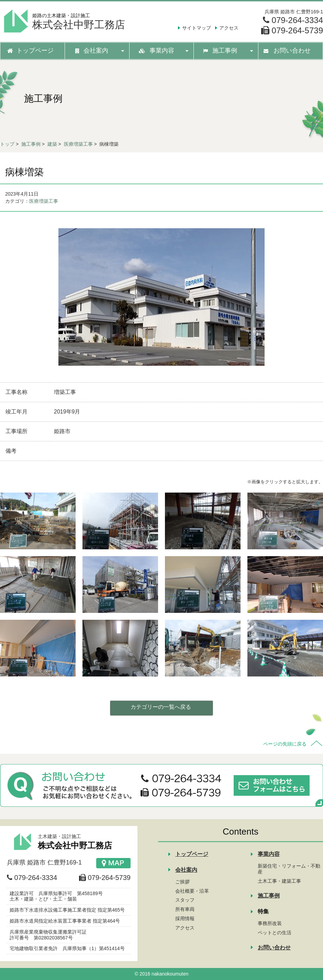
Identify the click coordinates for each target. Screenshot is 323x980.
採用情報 (185, 918)
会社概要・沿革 (192, 891)
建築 (52, 144)
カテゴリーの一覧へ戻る (161, 707)
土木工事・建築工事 (279, 881)
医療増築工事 (78, 144)
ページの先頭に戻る (285, 744)
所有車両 (185, 909)
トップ (7, 144)
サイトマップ (197, 28)
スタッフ (185, 900)
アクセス (229, 28)
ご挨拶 (182, 882)
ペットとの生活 (275, 933)
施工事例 (31, 144)
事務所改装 (270, 923)
